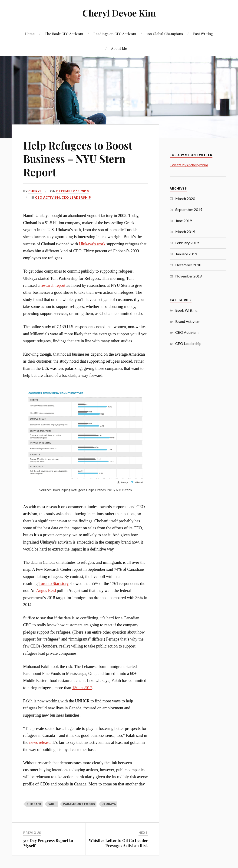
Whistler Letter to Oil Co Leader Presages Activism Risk (118, 843)
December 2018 (188, 265)
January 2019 (186, 254)
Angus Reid (46, 591)
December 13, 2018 (72, 191)
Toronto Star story (54, 584)
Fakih (52, 804)
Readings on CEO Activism (115, 34)
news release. (40, 742)
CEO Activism (48, 197)
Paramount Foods (79, 804)
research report (53, 285)
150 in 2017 (82, 688)
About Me (119, 48)
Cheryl (35, 191)
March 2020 (185, 199)
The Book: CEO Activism (64, 34)
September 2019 (189, 209)
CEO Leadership (76, 197)
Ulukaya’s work (92, 244)
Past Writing (203, 34)
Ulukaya (109, 804)
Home (30, 34)
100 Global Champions (165, 34)
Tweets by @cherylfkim (189, 165)
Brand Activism (188, 321)
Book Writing (186, 310)
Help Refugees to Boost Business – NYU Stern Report (78, 159)
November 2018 (188, 276)
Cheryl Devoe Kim (119, 13)
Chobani (34, 804)
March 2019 (185, 232)
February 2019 (187, 243)
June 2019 (183, 221)
